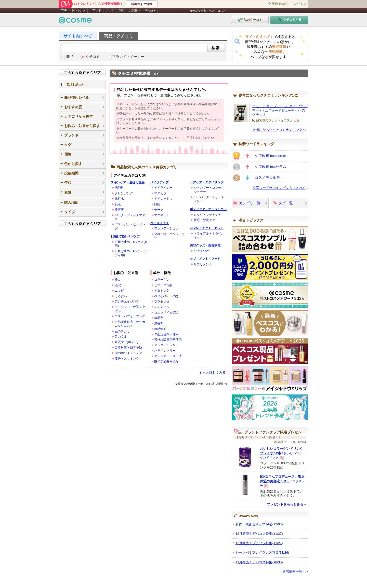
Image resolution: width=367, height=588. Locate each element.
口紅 (157, 204)
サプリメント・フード (205, 259)
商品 (70, 57)
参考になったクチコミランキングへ (279, 130)
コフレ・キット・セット (207, 228)
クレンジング (124, 193)
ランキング (78, 10)
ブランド (96, 10)
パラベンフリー (165, 351)
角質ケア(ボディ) (126, 342)
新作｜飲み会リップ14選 (259, 524)
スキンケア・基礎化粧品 (128, 182)
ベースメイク (160, 223)
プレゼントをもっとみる (285, 504)
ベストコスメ (217, 11)
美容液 (119, 210)
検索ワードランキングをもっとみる (279, 188)
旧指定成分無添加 (166, 362)
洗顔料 (119, 188)
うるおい (121, 296)
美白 (118, 280)
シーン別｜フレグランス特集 (262, 552)
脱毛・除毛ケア (204, 220)
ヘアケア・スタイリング (207, 182)
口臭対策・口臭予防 (128, 348)
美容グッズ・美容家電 (205, 245)
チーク (159, 210)
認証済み (82, 84)
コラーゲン (162, 280)
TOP (64, 10)
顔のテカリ (122, 331)
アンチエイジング (127, 302)
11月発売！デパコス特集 (259, 562)
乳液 (118, 204)
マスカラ (160, 193)
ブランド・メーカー (128, 57)
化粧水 (119, 199)
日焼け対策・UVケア (125, 236)
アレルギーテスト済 (168, 356)
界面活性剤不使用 (166, 334)
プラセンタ (162, 302)
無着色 (159, 318)
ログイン (300, 4)
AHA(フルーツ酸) (166, 296)
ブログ (110, 10)
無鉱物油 (160, 329)
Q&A (122, 10)
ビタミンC (161, 291)
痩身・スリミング (127, 359)
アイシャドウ (163, 199)
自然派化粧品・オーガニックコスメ (130, 324)
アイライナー (163, 188)
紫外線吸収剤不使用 (168, 340)
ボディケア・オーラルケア (208, 209)
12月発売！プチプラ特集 (259, 543)
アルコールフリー (166, 345)
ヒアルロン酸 (163, 285)
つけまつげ (201, 251)
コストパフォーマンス (130, 316)
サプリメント (203, 264)
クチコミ (93, 57)
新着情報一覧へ (294, 572)
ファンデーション (166, 228)
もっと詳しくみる (213, 372)
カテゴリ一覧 (198, 11)
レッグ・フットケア (207, 215)
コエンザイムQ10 (166, 312)
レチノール (162, 307)
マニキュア (162, 215)
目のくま (121, 337)
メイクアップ (160, 182)
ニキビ (119, 291)
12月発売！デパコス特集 (259, 534)
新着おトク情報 (142, 4)
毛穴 (118, 285)
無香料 (159, 323)
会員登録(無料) (278, 4)
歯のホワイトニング (128, 353)
